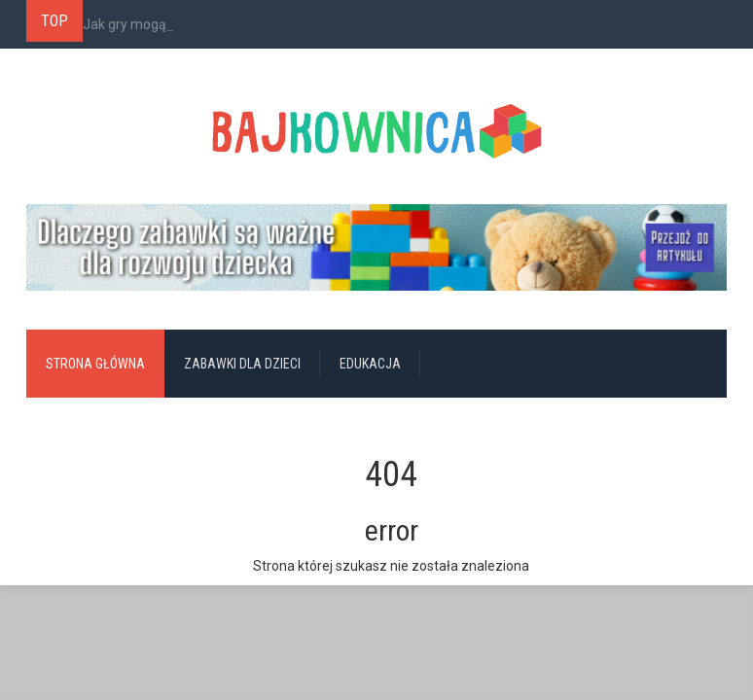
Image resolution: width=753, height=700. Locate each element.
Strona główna (95, 364)
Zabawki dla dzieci (242, 364)
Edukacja (370, 364)
